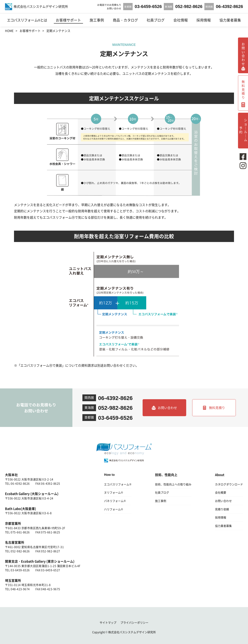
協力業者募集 (230, 20)
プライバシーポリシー (134, 622)
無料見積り (217, 408)
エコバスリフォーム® (118, 484)
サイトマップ (108, 622)
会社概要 (221, 492)
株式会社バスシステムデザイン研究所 (132, 632)
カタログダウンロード (229, 484)
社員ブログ (156, 20)
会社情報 (181, 20)
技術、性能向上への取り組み (173, 484)
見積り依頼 (222, 509)
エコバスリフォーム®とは (27, 20)
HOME (9, 31)
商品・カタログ (125, 20)
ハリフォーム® (113, 509)
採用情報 (204, 20)
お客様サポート (68, 20)
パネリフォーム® (115, 501)
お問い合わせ (167, 408)
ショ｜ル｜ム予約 (243, 130)
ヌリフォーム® (113, 492)
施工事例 (97, 20)
